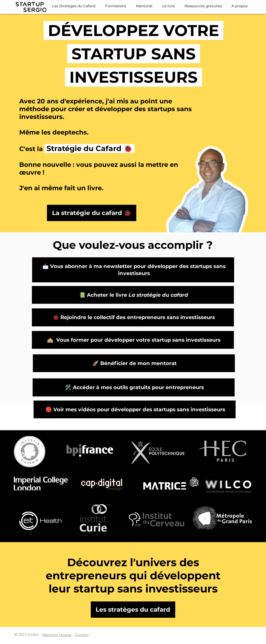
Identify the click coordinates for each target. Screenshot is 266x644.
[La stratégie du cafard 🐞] (92, 213)
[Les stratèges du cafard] (133, 610)
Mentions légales (57, 635)
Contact (82, 635)
